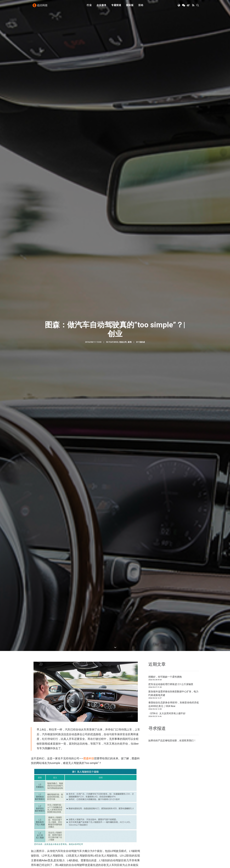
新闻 (130, 75)
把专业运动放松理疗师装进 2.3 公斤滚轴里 (171, 149)
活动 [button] (141, 6)
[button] (179, 6)
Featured (113, 75)
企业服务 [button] (102, 6)
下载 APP (123, 863)
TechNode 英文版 (170, 863)
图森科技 (89, 224)
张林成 (142, 75)
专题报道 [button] (116, 6)
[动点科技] (41, 6)
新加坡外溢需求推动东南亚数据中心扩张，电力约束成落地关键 (173, 159)
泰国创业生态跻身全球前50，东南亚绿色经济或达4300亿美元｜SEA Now (174, 169)
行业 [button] (89, 6)
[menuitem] (89, 6)
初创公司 (123, 75)
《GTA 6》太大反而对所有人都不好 (167, 179)
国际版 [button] (130, 6)
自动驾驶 (36, 765)
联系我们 (189, 206)
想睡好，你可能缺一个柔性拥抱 (165, 142)
